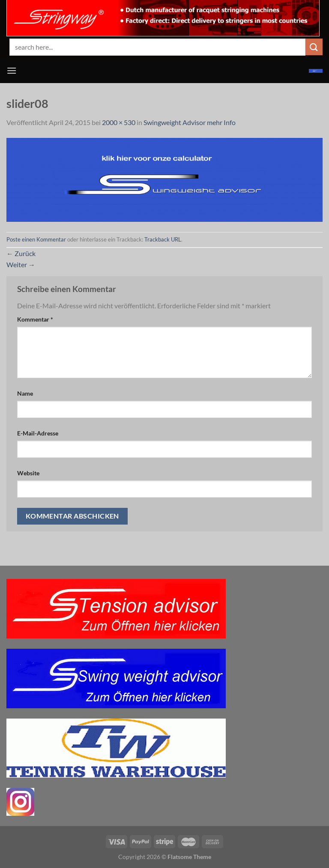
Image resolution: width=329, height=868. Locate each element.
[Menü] (12, 70)
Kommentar (35, 319)
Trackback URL (163, 239)
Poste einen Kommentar (36, 239)
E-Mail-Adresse (38, 433)
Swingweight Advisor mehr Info (190, 122)
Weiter (21, 264)
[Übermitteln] (314, 47)
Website (28, 473)
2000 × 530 (119, 122)
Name (25, 393)
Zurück (21, 253)
